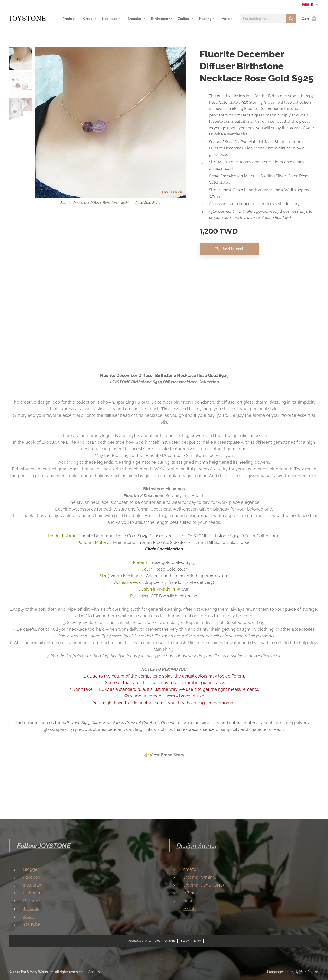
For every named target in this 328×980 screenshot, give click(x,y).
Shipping (170, 941)
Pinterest (32, 901)
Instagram (33, 885)
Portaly (190, 908)
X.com (29, 916)
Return (197, 941)
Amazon (191, 869)
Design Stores (196, 846)
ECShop (190, 893)
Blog (158, 941)
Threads (31, 908)
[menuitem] (68, 19)
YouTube (32, 924)
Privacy (184, 941)
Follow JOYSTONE (44, 846)
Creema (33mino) (200, 877)
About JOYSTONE (139, 941)
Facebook (33, 877)
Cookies (94, 972)
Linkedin (32, 893)
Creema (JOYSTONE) (203, 885)
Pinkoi (189, 901)
